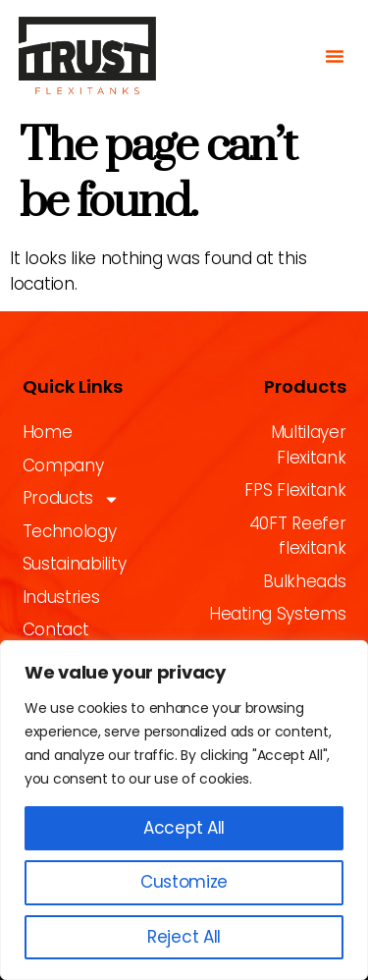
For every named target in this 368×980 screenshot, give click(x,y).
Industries (61, 597)
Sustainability (75, 564)
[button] (335, 56)
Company (63, 465)
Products (72, 499)
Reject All (184, 937)
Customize (184, 882)
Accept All (184, 828)
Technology (70, 531)
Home (48, 432)
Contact (56, 629)
